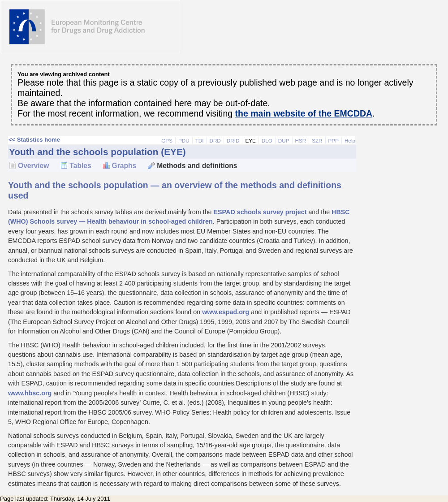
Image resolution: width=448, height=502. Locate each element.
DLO (267, 141)
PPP (334, 141)
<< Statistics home (34, 140)
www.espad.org (226, 312)
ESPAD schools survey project (260, 212)
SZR (317, 141)
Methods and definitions (197, 166)
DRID (233, 141)
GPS (167, 141)
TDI (200, 141)
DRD (215, 141)
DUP (284, 141)
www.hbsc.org (30, 393)
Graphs (124, 166)
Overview (33, 166)
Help (350, 141)
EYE (250, 141)
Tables (80, 166)
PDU (184, 141)
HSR (301, 141)
